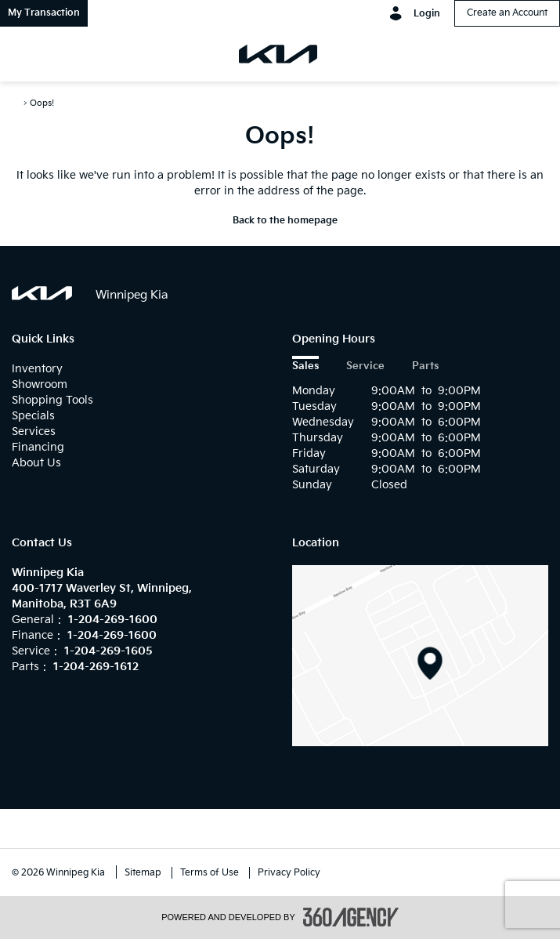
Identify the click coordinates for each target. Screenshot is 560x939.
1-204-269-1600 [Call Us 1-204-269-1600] (113, 620)
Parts (425, 366)
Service (365, 366)
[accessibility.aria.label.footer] (351, 917)
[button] (44, 13)
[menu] (31, 54)
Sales (305, 366)
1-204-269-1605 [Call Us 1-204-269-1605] (108, 651)
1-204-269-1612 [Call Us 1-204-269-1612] (96, 667)
